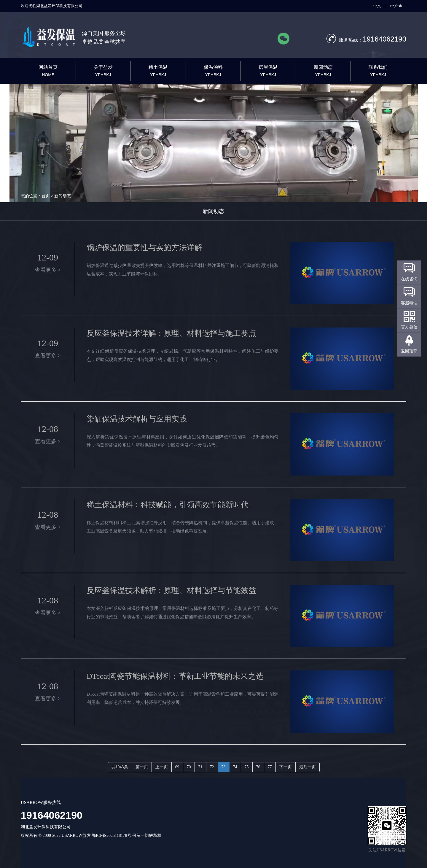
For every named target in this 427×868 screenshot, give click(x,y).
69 (177, 767)
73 (224, 767)
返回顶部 (409, 351)
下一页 (286, 767)
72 (212, 767)
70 (189, 767)
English (396, 6)
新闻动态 (213, 211)
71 (200, 767)
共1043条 (120, 767)
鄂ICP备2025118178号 (111, 836)
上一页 (162, 767)
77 (270, 767)
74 (235, 767)
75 (247, 767)
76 (258, 767)
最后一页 (307, 767)
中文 (377, 6)
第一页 (142, 767)
